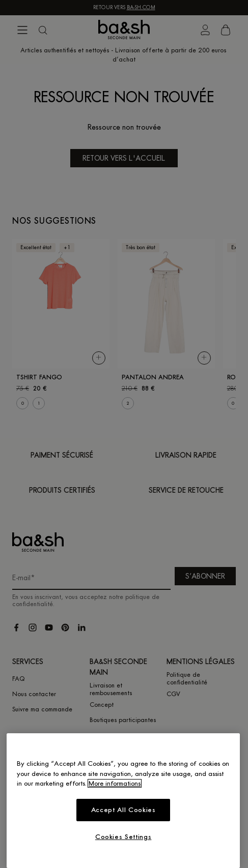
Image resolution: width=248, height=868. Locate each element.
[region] (123, 801)
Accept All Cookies (123, 810)
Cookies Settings (123, 837)
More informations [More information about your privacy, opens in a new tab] (115, 783)
